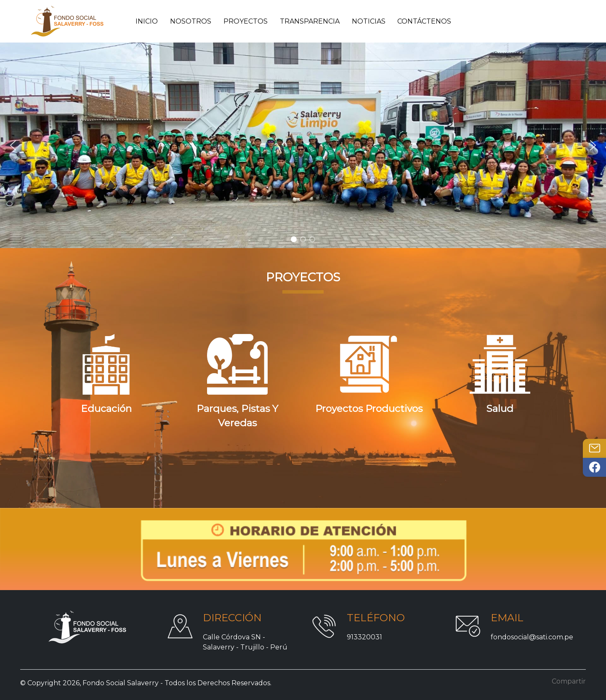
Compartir (569, 681)
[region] (303, 145)
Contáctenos (424, 21)
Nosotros (191, 21)
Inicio (147, 21)
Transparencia (310, 21)
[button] (13, 145)
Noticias (369, 21)
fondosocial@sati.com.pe (532, 637)
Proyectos (246, 21)
